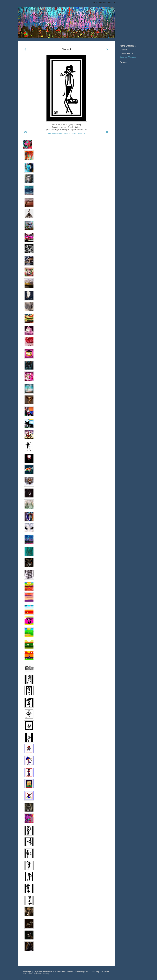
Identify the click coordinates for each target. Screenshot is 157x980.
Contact (124, 62)
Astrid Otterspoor (100, 2)
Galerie (123, 50)
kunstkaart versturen (128, 57)
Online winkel (127, 54)
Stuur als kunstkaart (66, 133)
